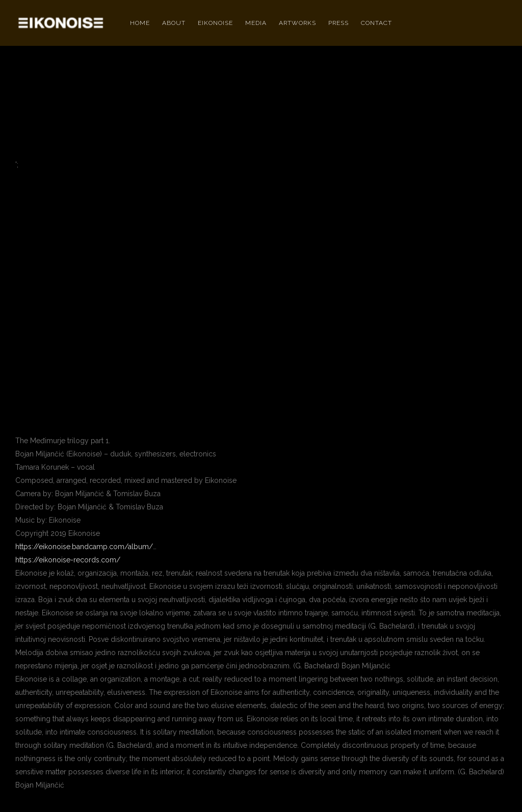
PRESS (338, 23)
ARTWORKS (297, 23)
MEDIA (256, 23)
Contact (376, 23)
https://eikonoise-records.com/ (68, 560)
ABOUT (174, 23)
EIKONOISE (215, 23)
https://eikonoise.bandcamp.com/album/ (84, 547)
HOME (140, 23)
